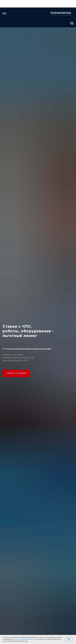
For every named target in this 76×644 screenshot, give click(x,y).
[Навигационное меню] (4, 13)
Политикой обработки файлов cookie (25, 639)
